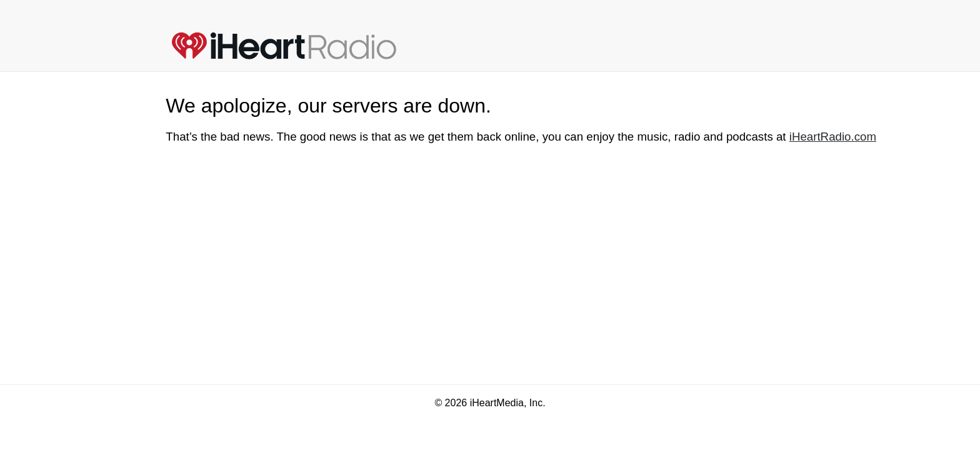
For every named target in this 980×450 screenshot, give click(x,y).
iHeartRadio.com (833, 137)
